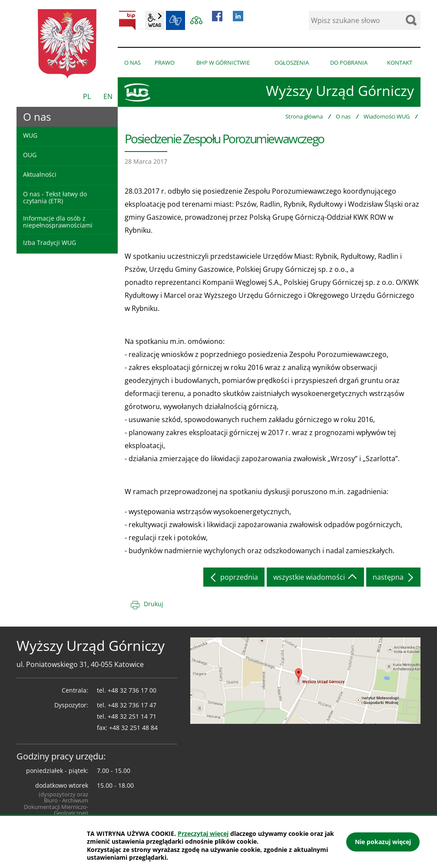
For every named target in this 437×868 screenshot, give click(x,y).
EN (108, 96)
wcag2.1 (155, 20)
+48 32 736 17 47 (132, 705)
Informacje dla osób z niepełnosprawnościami (58, 221)
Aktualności (40, 174)
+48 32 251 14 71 (132, 716)
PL (87, 96)
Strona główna (304, 116)
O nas (343, 116)
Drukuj (154, 604)
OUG (30, 155)
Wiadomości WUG (387, 116)
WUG (30, 135)
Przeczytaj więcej (203, 833)
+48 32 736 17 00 (132, 690)
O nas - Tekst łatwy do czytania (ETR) (55, 197)
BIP (127, 20)
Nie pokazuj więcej (383, 842)
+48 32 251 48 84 (133, 728)
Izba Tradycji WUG (50, 243)
